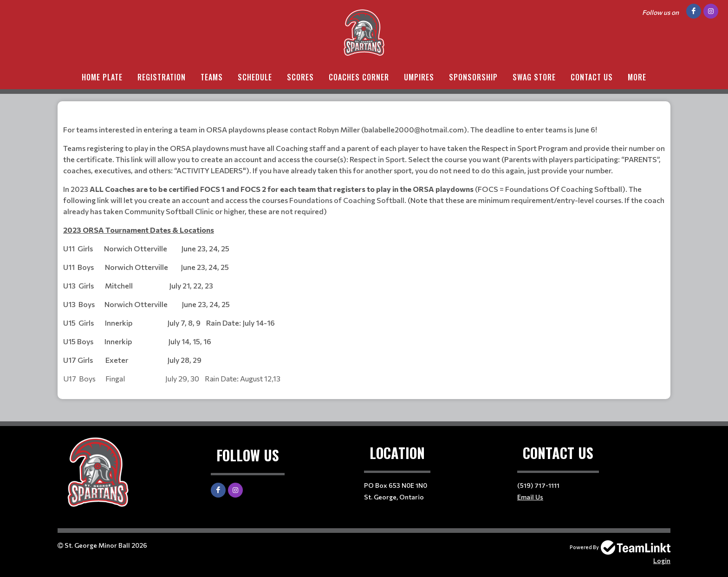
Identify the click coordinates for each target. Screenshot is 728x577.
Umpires (419, 77)
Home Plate (102, 77)
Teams (212, 77)
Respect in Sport (377, 159)
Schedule (255, 77)
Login (662, 561)
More (637, 77)
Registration (162, 77)
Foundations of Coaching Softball (347, 200)
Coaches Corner (359, 77)
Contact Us (592, 77)
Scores (300, 77)
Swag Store (534, 77)
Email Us (530, 497)
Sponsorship (473, 77)
